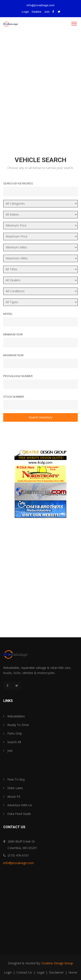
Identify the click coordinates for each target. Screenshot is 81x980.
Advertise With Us (18, 805)
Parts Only (13, 733)
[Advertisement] (40, 90)
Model (8, 314)
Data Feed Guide (17, 814)
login (8, 972)
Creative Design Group (57, 963)
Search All (12, 742)
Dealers (37, 12)
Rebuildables (14, 716)
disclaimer (57, 972)
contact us (25, 972)
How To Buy (14, 779)
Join (47, 12)
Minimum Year (13, 334)
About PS (12, 797)
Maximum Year (13, 355)
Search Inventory (40, 417)
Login (25, 12)
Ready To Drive (16, 725)
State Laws (13, 788)
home (73, 972)
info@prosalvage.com (40, 5)
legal (41, 972)
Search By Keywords (18, 183)
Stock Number (14, 397)
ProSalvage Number (18, 376)
